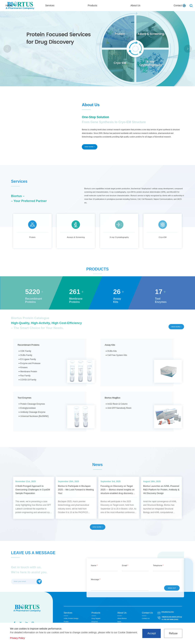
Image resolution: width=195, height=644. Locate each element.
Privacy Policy (17, 638)
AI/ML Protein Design (71, 618)
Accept (152, 633)
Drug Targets (96, 618)
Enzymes (95, 622)
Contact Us (167, 5)
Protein (66, 622)
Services (96, 5)
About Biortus (122, 618)
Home (74, 5)
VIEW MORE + (90, 147)
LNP (77, 58)
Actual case (55, 58)
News (119, 622)
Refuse (173, 633)
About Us (142, 5)
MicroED (68, 58)
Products (119, 5)
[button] (188, 49)
